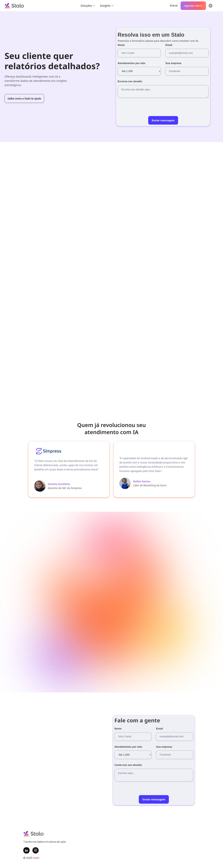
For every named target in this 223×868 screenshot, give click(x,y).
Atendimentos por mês (131, 63)
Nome (121, 45)
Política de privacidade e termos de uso (111, 865)
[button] (88, 6)
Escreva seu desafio (130, 81)
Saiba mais (167, 403)
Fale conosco (90, 563)
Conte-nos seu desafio (128, 765)
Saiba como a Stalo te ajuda (24, 98)
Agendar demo (193, 6)
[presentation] (139, 109)
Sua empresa (173, 63)
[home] (14, 6)
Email (169, 45)
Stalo (36, 858)
